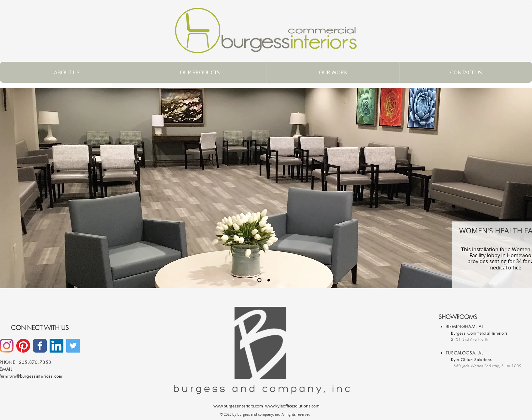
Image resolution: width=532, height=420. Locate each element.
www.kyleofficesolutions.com (292, 406)
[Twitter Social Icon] (73, 346)
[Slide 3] (269, 280)
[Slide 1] (259, 280)
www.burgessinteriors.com (238, 406)
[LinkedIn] (56, 346)
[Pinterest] (23, 346)
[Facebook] (40, 346)
